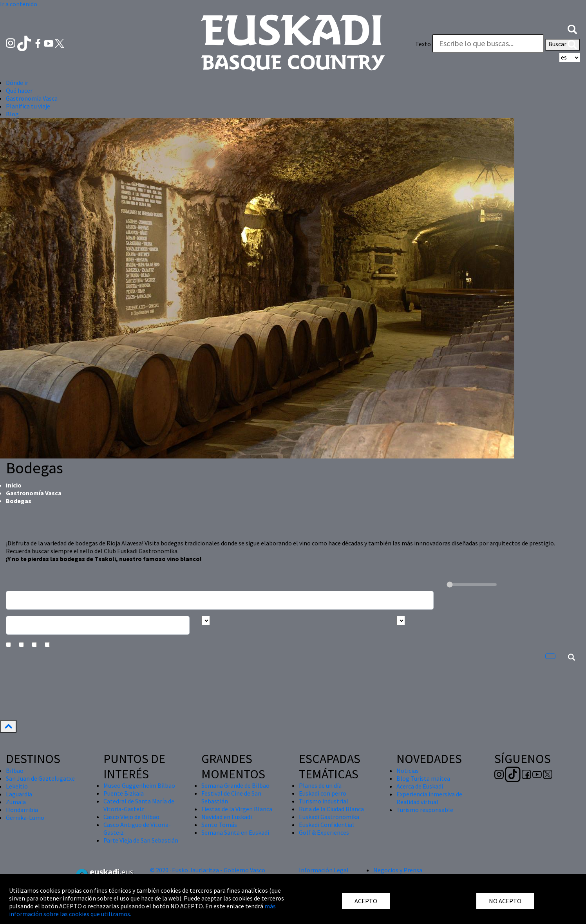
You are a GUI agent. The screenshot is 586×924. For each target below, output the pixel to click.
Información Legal (324, 870)
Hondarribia (22, 810)
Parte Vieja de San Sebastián (141, 840)
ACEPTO (366, 901)
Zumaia (16, 802)
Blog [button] (12, 114)
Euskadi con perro (323, 793)
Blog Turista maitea (423, 778)
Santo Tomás (219, 825)
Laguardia (19, 794)
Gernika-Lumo (25, 818)
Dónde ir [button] (17, 83)
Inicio (14, 485)
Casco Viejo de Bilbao (131, 817)
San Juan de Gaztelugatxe (40, 778)
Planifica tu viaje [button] (28, 106)
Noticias (408, 771)
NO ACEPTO (505, 901)
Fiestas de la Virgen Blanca (237, 809)
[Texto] (488, 43)
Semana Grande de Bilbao (235, 785)
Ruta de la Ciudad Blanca (331, 809)
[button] (572, 29)
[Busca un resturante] (220, 600)
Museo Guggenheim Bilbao (139, 785)
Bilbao (15, 771)
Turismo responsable (425, 810)
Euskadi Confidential (326, 825)
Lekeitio (17, 786)
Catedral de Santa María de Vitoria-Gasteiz (139, 805)
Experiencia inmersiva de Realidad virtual (429, 798)
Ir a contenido (19, 4)
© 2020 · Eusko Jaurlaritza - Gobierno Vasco (208, 870)
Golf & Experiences (324, 832)
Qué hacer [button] (19, 90)
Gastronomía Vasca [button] (32, 98)
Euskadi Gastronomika (329, 817)
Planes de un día (320, 785)
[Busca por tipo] (401, 621)
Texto (423, 44)
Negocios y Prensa (398, 870)
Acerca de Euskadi (420, 786)
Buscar (563, 45)
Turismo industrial (324, 801)
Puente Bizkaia (124, 793)
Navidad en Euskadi (227, 817)
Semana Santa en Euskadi (235, 832)
